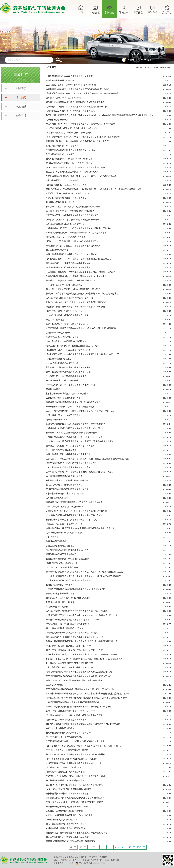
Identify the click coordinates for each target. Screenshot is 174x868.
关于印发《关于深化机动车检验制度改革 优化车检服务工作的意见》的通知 (80, 472)
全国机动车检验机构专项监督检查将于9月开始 (67, 807)
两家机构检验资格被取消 (57, 120)
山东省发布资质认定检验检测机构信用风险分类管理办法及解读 (74, 515)
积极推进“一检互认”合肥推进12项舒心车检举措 (67, 481)
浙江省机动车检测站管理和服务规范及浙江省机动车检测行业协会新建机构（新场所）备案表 (88, 694)
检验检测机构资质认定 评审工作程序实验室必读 (68, 559)
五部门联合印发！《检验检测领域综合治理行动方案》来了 (72, 215)
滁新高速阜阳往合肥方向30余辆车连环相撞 (65, 772)
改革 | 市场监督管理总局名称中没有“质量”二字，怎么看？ (72, 759)
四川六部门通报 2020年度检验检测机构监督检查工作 (70, 667)
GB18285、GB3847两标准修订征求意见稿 (65, 811)
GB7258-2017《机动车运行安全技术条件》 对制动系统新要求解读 (75, 776)
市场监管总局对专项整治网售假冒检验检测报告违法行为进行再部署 (76, 611)
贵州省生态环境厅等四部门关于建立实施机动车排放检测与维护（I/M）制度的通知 (83, 724)
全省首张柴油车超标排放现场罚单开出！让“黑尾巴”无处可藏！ (74, 437)
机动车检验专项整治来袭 (57, 250)
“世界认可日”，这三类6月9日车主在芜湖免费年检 (68, 624)
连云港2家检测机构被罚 (57, 420)
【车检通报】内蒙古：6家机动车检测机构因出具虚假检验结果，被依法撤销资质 (82, 94)
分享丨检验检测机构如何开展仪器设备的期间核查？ (69, 372)
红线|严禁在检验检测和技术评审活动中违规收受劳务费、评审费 (75, 802)
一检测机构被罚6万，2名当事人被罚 (62, 181)
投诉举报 (153, 9)
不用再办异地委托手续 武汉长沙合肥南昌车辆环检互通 (71, 841)
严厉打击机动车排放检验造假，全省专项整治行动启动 (70, 150)
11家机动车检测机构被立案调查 (60, 728)
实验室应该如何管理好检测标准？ (61, 546)
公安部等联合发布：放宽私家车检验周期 (64, 485)
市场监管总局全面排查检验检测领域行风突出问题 (68, 454)
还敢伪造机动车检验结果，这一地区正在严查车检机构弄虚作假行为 (76, 511)
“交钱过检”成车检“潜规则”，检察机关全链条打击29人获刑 (72, 346)
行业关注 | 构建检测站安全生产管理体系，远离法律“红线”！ (73, 172)
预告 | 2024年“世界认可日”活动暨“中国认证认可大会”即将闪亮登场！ (77, 302)
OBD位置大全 (52, 537)
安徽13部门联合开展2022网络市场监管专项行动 (67, 489)
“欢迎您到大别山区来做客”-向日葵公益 (63, 767)
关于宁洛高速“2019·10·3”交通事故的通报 (64, 737)
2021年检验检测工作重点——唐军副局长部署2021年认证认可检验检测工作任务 (81, 654)
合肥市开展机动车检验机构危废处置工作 (64, 476)
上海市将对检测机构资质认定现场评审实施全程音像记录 (71, 633)
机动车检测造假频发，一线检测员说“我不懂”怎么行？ (70, 159)
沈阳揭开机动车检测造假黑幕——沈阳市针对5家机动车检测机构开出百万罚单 (81, 328)
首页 (81, 9)
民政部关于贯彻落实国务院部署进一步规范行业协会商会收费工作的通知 (78, 707)
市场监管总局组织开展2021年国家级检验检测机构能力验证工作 (74, 637)
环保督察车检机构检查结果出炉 (60, 81)
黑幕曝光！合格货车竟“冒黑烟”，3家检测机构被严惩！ (71, 281)
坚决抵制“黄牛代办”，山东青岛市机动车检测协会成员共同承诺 (74, 715)
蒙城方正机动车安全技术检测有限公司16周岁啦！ (68, 267)
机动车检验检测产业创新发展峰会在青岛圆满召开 (68, 733)
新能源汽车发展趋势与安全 (58, 333)
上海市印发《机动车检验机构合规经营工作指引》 (68, 315)
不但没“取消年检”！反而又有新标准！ (63, 381)
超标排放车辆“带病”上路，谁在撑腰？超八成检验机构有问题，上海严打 (78, 141)
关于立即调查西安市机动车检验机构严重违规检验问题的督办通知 (75, 754)
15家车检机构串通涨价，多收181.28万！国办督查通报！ (71, 407)
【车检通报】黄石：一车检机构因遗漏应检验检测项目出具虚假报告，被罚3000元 (83, 354)
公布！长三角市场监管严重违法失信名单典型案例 (68, 467)
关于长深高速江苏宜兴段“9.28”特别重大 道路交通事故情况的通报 (75, 741)
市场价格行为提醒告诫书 (57, 498)
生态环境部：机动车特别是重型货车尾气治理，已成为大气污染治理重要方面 (80, 124)
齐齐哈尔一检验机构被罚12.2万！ (61, 594)
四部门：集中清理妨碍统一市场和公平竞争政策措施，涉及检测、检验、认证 (80, 411)
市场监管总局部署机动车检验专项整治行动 (65, 224)
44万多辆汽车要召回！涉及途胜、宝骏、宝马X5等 (69, 646)
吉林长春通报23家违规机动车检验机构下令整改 (67, 794)
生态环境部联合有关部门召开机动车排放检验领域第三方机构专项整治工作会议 (81, 176)
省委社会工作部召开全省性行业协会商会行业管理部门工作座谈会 (75, 307)
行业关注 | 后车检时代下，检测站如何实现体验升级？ (70, 211)
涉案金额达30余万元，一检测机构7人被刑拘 (66, 237)
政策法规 (21, 107)
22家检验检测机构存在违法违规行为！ (63, 398)
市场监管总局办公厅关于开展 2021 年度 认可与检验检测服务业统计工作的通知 (81, 528)
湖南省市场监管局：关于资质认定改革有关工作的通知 (70, 385)
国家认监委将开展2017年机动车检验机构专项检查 (69, 789)
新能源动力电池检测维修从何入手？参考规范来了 (68, 367)
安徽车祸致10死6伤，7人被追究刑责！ (63, 415)
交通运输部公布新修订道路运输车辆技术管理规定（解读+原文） (75, 428)
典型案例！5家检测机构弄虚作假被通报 (64, 98)
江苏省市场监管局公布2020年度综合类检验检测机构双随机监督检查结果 (78, 676)
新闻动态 (109, 11)
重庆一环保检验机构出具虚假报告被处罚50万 (66, 824)
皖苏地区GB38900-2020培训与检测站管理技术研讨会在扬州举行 (75, 681)
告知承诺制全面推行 (55, 685)
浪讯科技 (103, 857)
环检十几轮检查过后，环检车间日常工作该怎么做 (69, 133)
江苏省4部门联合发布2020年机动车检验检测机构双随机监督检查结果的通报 (80, 689)
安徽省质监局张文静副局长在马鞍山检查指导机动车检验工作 (73, 763)
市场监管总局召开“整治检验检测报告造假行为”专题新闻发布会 (74, 502)
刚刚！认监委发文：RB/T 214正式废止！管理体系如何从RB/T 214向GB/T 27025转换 (83, 137)
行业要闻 (21, 97)
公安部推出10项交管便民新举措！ (61, 450)
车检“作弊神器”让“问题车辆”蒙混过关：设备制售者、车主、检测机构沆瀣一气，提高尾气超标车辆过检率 (93, 189)
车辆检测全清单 (53, 389)
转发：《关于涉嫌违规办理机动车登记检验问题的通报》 (71, 711)
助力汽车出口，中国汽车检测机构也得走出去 (66, 376)
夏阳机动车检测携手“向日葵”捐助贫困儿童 (65, 781)
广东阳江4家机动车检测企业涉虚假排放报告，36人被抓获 (72, 128)
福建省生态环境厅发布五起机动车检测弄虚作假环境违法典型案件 (75, 424)
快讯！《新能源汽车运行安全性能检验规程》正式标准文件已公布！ (76, 167)
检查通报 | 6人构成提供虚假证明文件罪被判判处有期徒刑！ (73, 433)
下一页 (132, 847)
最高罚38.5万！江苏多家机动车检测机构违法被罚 (68, 598)
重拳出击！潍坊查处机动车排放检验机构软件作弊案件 (70, 446)
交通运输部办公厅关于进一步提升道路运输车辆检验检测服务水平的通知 (78, 228)
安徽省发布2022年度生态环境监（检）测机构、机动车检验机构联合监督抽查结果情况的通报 (88, 459)
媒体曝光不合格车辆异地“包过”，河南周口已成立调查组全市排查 (75, 102)
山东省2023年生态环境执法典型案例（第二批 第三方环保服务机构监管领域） (81, 441)
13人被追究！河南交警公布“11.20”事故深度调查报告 (69, 663)
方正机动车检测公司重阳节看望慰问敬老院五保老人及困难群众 (74, 785)
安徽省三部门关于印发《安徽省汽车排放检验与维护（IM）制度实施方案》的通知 (83, 615)
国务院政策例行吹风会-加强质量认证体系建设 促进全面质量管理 (75, 798)
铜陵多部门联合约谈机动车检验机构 (62, 146)
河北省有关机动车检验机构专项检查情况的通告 (67, 550)
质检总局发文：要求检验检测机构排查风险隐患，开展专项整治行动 (76, 833)
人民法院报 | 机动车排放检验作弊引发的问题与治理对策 (71, 85)
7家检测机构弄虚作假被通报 (59, 359)
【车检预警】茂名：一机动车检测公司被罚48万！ (68, 350)
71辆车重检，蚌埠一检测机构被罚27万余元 (65, 311)
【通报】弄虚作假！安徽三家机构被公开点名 (66, 185)
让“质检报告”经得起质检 (57, 607)
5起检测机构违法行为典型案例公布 (62, 563)
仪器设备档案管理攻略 (56, 541)
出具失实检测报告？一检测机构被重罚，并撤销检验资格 (71, 463)
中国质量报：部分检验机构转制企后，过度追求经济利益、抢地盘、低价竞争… (81, 272)
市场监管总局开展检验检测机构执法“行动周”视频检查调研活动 (74, 402)
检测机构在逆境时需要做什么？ (60, 202)
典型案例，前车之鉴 (55, 320)
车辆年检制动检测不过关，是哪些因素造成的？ (67, 324)
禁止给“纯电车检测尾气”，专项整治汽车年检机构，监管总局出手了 (76, 233)
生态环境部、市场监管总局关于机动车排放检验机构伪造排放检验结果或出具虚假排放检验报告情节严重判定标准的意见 (100, 115)
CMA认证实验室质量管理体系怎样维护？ (65, 507)
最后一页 (141, 847)
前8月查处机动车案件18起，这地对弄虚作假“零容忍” (70, 163)
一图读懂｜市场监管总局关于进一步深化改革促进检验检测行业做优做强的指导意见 (84, 576)
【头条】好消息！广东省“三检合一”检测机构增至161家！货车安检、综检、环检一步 (84, 746)
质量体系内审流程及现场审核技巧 (61, 554)
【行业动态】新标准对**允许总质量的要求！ (66, 720)
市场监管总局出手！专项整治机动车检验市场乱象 (68, 263)
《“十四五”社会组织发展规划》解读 (62, 567)
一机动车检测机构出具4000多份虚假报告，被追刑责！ (70, 76)
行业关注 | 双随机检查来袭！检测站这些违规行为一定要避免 (73, 289)
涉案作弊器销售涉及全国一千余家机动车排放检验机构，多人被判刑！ (77, 276)
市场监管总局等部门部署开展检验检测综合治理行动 (69, 298)
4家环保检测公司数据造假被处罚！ (62, 820)
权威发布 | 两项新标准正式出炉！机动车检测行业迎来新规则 (73, 207)
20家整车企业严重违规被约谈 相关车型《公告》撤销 (70, 815)
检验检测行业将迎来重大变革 (59, 585)
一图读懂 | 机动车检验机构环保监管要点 (64, 285)
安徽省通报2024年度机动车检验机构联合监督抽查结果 (70, 111)
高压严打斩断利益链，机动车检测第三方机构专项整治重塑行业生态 (76, 107)
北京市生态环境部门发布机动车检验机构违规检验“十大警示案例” (75, 589)
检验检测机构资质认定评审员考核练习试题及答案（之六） (72, 520)
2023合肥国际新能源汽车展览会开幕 (62, 363)
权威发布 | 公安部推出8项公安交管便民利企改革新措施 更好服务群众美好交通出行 (83, 294)
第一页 (83, 847)
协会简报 (21, 116)
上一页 (92, 847)
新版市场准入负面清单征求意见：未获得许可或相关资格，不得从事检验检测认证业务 (85, 572)
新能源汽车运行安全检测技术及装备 (62, 337)
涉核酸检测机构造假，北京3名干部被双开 (65, 494)
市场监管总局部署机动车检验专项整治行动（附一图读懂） (72, 254)
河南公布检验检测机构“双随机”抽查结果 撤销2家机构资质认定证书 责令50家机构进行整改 (86, 698)
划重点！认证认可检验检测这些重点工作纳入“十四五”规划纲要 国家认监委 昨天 (82, 641)
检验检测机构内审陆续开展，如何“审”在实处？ (67, 394)
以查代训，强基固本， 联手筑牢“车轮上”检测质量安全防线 (72, 220)
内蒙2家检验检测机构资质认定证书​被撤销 (65, 533)
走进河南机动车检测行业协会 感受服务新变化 (67, 828)
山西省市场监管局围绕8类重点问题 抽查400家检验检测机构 (73, 702)
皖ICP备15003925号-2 (64, 863)
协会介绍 (95, 11)
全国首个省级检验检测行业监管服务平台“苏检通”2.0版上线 (72, 620)
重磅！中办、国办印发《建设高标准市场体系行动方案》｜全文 (74, 650)
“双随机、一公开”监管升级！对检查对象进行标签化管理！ (72, 241)
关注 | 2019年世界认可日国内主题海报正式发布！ (68, 750)
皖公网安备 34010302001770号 (91, 863)
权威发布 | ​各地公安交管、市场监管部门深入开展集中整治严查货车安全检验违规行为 (84, 659)
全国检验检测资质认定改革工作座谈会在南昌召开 (68, 581)
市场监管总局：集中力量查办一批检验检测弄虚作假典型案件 (73, 246)
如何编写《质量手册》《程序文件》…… (64, 602)
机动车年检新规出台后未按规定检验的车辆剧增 (67, 837)
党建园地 (167, 9)
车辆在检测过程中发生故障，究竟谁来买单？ (66, 198)
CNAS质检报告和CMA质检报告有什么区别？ (66, 341)
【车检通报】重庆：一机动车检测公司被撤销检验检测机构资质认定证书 (78, 259)
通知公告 (124, 11)
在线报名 (138, 9)
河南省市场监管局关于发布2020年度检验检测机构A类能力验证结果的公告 (79, 672)
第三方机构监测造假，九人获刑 (60, 154)
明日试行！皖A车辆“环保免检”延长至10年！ (66, 524)
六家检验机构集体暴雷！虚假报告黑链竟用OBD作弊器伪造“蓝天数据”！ (78, 89)
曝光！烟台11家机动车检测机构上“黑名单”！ (66, 628)
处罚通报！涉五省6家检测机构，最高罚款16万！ (68, 194)
